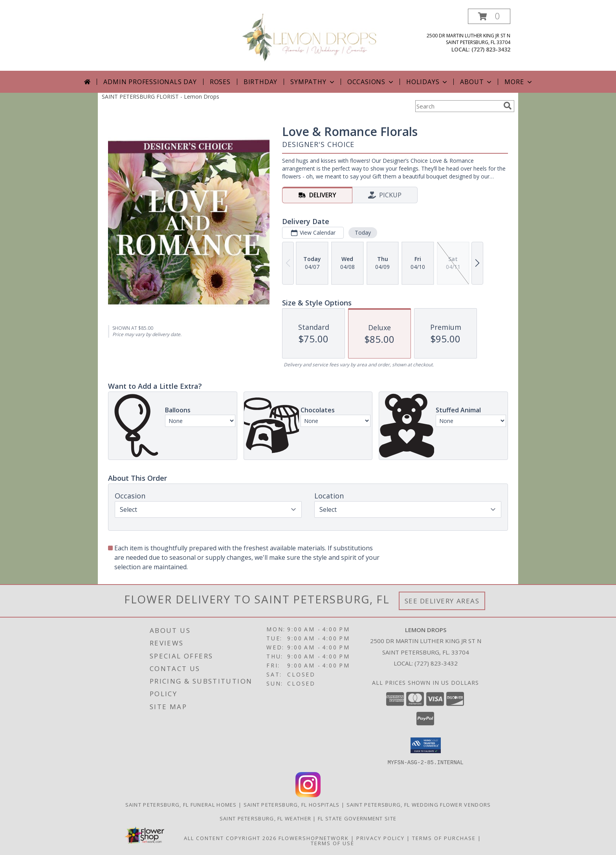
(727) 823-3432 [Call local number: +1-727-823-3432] (491, 49)
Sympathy (313, 82)
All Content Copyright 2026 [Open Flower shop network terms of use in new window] (230, 838)
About (477, 82)
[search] (508, 106)
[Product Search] (458, 106)
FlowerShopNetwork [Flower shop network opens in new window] (314, 838)
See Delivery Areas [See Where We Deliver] (442, 601)
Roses (220, 82)
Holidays (427, 82)
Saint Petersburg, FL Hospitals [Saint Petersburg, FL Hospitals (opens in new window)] (292, 804)
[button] (489, 16)
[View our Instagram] (308, 795)
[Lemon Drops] (311, 38)
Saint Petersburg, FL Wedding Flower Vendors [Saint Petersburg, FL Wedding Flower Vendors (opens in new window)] (419, 804)
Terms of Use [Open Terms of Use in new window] (333, 843)
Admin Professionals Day (150, 82)
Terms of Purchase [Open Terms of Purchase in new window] (444, 838)
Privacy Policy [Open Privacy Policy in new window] (380, 838)
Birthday (260, 82)
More (519, 82)
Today (363, 233)
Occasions (371, 82)
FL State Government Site (357, 818)
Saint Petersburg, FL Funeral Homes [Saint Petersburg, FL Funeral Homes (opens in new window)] (181, 804)
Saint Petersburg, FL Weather (265, 818)
